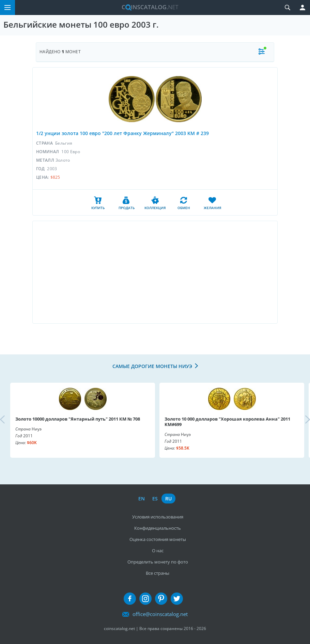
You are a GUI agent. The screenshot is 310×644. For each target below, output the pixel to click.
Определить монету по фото (158, 562)
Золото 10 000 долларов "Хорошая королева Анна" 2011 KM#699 (227, 422)
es (155, 499)
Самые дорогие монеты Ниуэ (152, 366)
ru (168, 499)
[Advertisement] (155, 272)
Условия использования (158, 517)
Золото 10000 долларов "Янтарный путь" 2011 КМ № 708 (78, 419)
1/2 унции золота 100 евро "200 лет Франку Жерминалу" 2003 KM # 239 (122, 133)
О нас (158, 551)
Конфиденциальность (158, 528)
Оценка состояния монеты (158, 539)
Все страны (158, 573)
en (142, 499)
